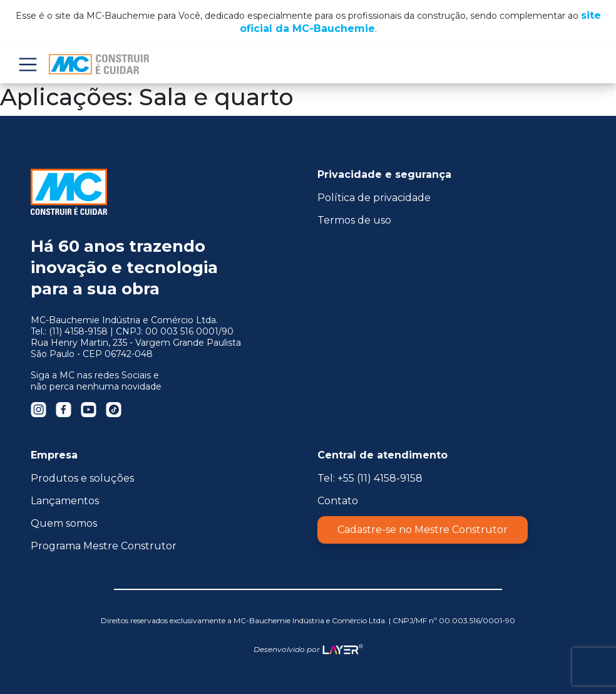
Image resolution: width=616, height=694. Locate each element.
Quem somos (64, 523)
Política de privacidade (374, 198)
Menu (28, 64)
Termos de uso (354, 220)
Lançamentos (65, 501)
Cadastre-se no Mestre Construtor (423, 530)
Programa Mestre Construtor (104, 546)
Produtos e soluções (82, 478)
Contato (338, 501)
